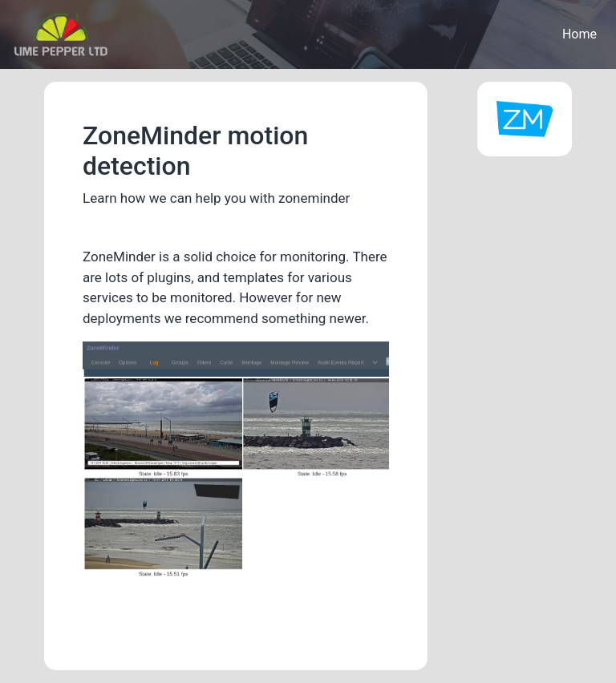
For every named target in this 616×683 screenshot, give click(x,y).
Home (580, 34)
